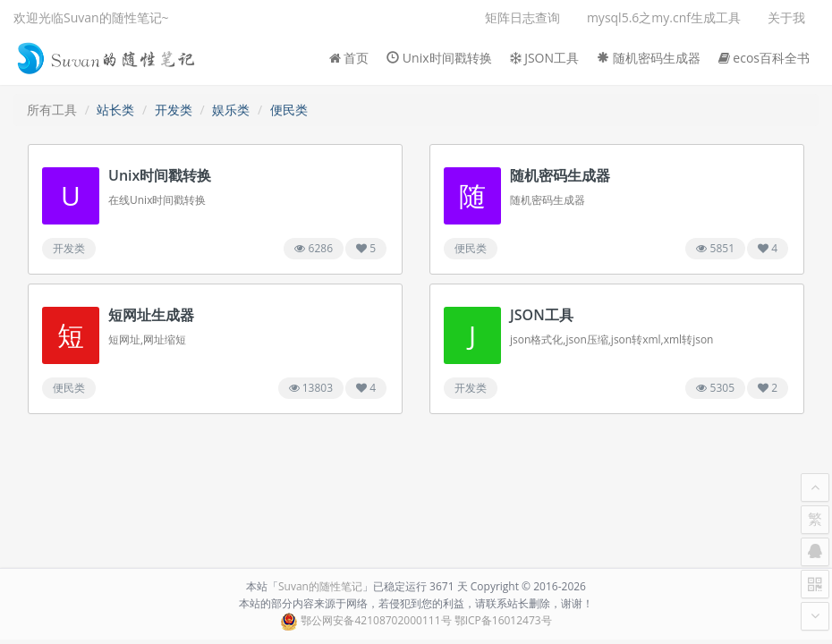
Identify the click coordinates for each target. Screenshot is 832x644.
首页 (349, 58)
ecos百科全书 (764, 58)
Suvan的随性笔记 (320, 586)
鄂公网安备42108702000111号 (376, 620)
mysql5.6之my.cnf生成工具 (664, 17)
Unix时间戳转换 (439, 58)
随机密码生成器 (649, 58)
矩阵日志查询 (522, 17)
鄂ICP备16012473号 (503, 620)
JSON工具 (545, 58)
